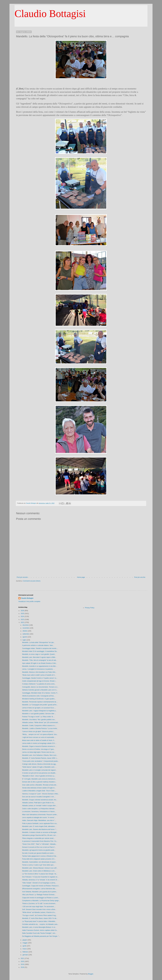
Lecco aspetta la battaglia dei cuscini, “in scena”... (39, 818)
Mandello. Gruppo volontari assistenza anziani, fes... (40, 800)
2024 (23, 616)
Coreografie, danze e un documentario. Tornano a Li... (40, 687)
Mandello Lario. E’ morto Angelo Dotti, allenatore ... (39, 826)
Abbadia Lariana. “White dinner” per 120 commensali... (41, 723)
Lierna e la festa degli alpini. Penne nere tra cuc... (39, 752)
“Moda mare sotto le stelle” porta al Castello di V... (39, 675)
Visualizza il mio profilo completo (29, 601)
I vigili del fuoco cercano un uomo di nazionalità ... (39, 737)
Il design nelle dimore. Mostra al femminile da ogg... (39, 764)
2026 (23, 611)
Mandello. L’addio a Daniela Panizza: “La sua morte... (40, 728)
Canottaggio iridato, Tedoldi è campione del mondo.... (40, 648)
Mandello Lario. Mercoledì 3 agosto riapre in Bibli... (39, 657)
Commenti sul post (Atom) (32, 581)
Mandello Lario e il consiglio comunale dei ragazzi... (39, 770)
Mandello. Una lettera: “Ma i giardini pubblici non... (39, 720)
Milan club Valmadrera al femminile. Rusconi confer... (40, 815)
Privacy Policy (90, 608)
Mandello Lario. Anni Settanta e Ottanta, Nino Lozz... (40, 755)
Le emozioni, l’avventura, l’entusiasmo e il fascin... (39, 812)
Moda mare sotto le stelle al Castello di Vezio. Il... (39, 740)
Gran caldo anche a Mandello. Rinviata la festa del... (40, 785)
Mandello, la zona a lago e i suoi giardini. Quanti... (39, 654)
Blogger (91, 974)
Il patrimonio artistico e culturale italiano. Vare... (38, 645)
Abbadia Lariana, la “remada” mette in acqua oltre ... (40, 806)
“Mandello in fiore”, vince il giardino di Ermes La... (39, 776)
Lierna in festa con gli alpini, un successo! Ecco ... (39, 708)
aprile (25, 946)
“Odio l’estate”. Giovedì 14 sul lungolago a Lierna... (39, 883)
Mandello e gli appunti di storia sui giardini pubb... (39, 850)
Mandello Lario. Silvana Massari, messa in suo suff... (40, 868)
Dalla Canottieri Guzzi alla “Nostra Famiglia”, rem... (39, 933)
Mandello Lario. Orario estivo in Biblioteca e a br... (39, 871)
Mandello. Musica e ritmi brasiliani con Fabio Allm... (39, 672)
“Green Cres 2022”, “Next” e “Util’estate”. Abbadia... (39, 844)
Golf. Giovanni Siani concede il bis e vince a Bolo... (39, 909)
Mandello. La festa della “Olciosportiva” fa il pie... (39, 642)
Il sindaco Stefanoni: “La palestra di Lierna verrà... (39, 684)
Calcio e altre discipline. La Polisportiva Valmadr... (39, 809)
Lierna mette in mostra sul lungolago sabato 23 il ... (39, 743)
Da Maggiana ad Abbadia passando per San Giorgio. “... (41, 936)
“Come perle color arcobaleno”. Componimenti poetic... (41, 761)
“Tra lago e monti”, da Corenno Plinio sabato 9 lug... (40, 915)
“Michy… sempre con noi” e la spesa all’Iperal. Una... (40, 734)
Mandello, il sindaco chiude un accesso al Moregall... (40, 832)
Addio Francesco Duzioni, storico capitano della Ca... (40, 930)
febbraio (26, 952)
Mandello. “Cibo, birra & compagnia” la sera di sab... (40, 660)
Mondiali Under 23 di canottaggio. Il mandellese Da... (40, 651)
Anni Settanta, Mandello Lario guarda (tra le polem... (40, 892)
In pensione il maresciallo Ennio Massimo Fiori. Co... (40, 841)
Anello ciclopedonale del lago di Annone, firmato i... (39, 681)
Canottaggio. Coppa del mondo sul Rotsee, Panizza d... (41, 886)
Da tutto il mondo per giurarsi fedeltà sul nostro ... (39, 853)
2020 (23, 961)
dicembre (26, 625)
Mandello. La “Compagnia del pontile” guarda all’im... (40, 705)
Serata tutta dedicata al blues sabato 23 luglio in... (39, 788)
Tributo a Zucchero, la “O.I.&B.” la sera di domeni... (39, 904)
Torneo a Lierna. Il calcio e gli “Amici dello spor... (38, 865)
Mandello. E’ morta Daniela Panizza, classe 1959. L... (40, 758)
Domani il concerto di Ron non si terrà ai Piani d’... (39, 847)
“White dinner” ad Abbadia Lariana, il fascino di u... (39, 912)
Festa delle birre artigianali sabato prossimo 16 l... (39, 859)
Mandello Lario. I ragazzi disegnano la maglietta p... (39, 711)
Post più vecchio (140, 577)
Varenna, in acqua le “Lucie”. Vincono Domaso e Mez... (41, 794)
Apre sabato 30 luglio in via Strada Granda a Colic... (40, 663)
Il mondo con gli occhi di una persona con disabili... (39, 773)
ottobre (25, 631)
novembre (26, 628)
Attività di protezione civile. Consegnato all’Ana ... (39, 696)
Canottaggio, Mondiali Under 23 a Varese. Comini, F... (40, 693)
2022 (23, 622)
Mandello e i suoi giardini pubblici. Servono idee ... (39, 714)
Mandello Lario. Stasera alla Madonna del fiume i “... (40, 829)
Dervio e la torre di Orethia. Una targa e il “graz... (39, 749)
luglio (24, 640)
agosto (25, 637)
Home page (81, 577)
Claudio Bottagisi (50, 14)
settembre (26, 634)
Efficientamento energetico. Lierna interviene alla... (39, 889)
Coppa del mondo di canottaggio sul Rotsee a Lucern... (41, 898)
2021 (23, 958)
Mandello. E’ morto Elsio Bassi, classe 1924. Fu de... (40, 918)
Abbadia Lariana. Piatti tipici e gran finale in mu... (39, 803)
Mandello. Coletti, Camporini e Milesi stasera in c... (39, 726)
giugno (25, 940)
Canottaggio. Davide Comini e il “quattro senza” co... (40, 678)
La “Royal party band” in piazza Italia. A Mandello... (39, 921)
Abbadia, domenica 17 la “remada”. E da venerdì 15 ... (40, 880)
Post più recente (22, 577)
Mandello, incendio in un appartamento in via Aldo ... (40, 666)
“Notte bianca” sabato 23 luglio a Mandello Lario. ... (39, 767)
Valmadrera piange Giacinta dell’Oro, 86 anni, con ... (40, 835)
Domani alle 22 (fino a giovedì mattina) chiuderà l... (39, 782)
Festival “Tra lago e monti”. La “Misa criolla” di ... (38, 717)
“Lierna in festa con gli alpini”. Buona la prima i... (38, 732)
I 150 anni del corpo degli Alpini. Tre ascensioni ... (39, 907)
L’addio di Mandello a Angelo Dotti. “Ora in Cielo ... (39, 791)
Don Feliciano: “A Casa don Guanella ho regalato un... (40, 877)
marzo (25, 949)
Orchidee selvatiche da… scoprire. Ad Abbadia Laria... (40, 924)
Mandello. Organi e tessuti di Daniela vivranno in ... (39, 746)
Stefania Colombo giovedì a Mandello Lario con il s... (40, 690)
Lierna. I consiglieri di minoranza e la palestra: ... (38, 669)
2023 (23, 620)
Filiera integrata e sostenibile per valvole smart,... (39, 838)
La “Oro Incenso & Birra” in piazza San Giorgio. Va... (40, 874)
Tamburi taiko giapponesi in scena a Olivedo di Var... (40, 856)
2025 (23, 614)
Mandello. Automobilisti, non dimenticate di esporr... (39, 862)
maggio (25, 943)
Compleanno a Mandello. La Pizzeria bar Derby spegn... (41, 901)
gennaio (25, 955)
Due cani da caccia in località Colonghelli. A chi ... (39, 797)
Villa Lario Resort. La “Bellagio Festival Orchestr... (39, 895)
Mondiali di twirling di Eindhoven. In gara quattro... (39, 699)
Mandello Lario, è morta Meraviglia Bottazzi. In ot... (39, 927)
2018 (23, 967)
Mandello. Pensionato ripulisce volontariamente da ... (40, 702)
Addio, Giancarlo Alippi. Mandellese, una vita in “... (39, 820)
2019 (23, 964)
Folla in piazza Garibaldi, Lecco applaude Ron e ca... (40, 823)
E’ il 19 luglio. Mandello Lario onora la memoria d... (39, 779)
